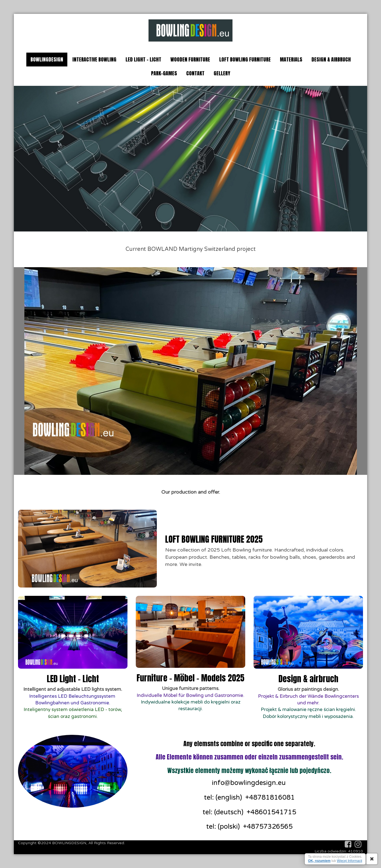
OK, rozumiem (319, 861)
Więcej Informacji (350, 861)
